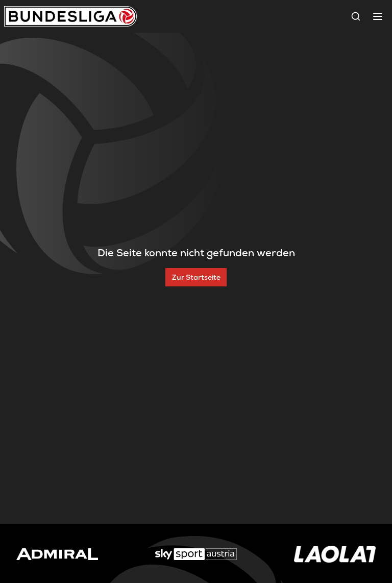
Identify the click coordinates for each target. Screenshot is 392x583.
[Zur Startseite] (196, 277)
